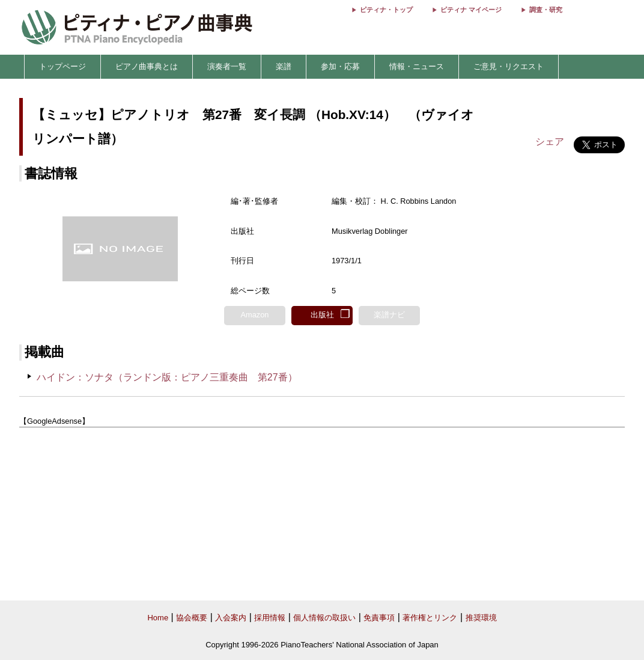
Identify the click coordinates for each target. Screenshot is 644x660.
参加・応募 (340, 66)
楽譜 (284, 66)
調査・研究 (546, 10)
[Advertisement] (322, 514)
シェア (550, 142)
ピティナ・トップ (386, 10)
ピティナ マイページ (471, 10)
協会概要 (192, 618)
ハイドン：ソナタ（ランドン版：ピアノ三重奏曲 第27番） (167, 377)
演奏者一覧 (227, 66)
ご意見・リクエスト (509, 66)
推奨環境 (481, 618)
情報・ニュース (417, 66)
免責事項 (379, 618)
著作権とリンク (430, 618)
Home (158, 618)
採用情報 (270, 618)
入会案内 (231, 618)
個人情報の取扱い (324, 618)
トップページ (62, 66)
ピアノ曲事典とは (147, 66)
